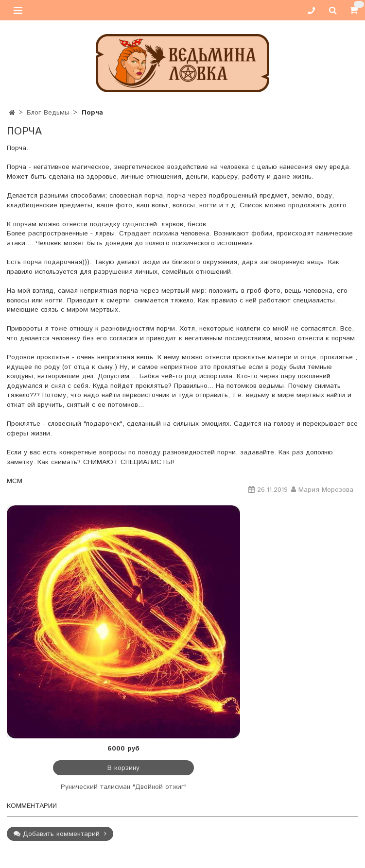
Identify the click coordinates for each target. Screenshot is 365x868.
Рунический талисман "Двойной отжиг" (124, 787)
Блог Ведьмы (48, 113)
